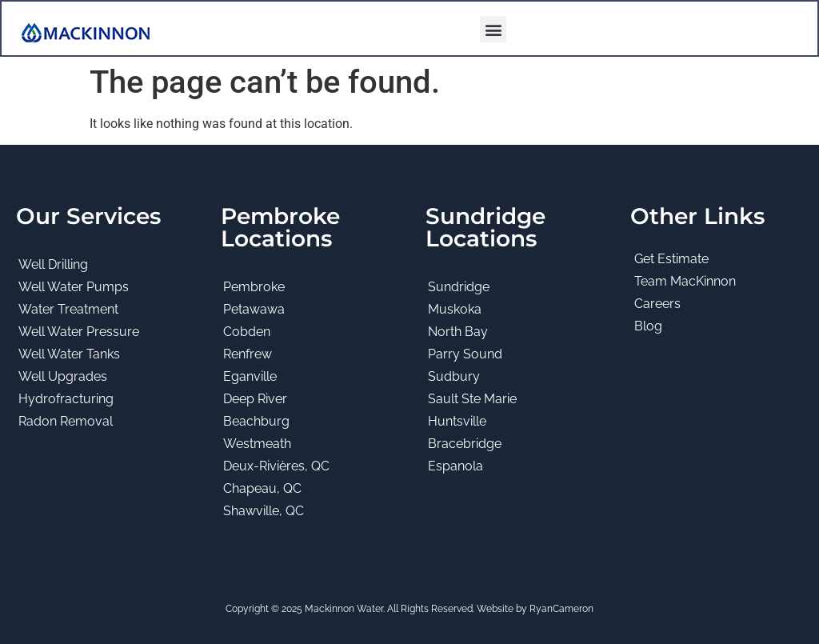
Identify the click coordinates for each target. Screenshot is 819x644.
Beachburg (256, 421)
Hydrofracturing (66, 399)
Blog (648, 326)
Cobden (247, 332)
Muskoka (455, 309)
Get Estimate (671, 259)
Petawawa (254, 309)
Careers (657, 304)
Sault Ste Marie (472, 399)
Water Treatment (68, 309)
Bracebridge (465, 444)
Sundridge (459, 287)
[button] (493, 29)
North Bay (458, 332)
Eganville (250, 376)
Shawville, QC (264, 511)
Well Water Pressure (79, 332)
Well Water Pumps (74, 287)
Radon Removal (66, 421)
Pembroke (254, 287)
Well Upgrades (63, 376)
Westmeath (257, 444)
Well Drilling (53, 264)
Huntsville (457, 421)
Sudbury (454, 376)
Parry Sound (465, 354)
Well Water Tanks (69, 354)
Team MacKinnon (685, 281)
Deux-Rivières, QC (276, 466)
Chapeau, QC (262, 488)
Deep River (255, 399)
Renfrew (248, 354)
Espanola (455, 466)
